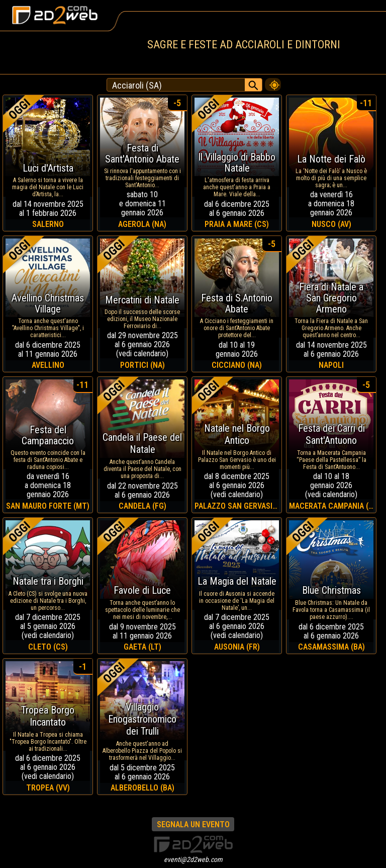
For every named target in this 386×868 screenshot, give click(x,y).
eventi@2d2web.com (193, 859)
